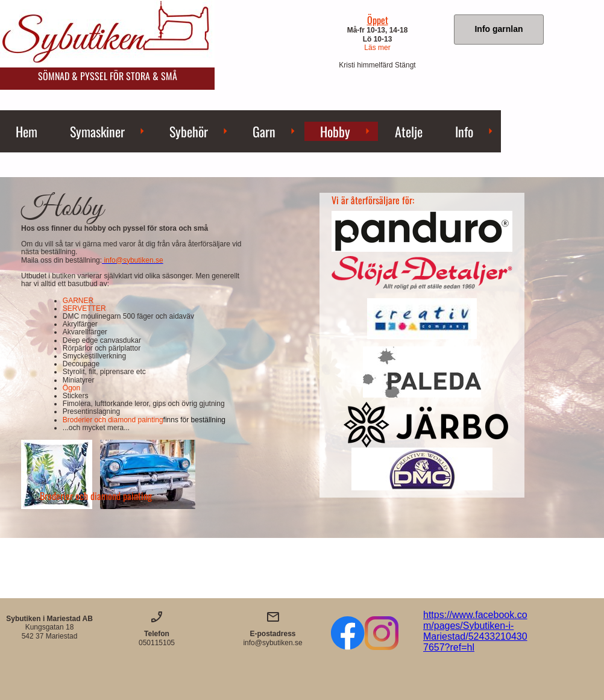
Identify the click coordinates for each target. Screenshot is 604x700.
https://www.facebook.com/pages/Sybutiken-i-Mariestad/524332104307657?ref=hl (475, 631)
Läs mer (377, 48)
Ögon (71, 388)
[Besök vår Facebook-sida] (348, 633)
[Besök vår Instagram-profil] (382, 633)
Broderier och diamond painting (144, 420)
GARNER (78, 301)
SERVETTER (84, 308)
